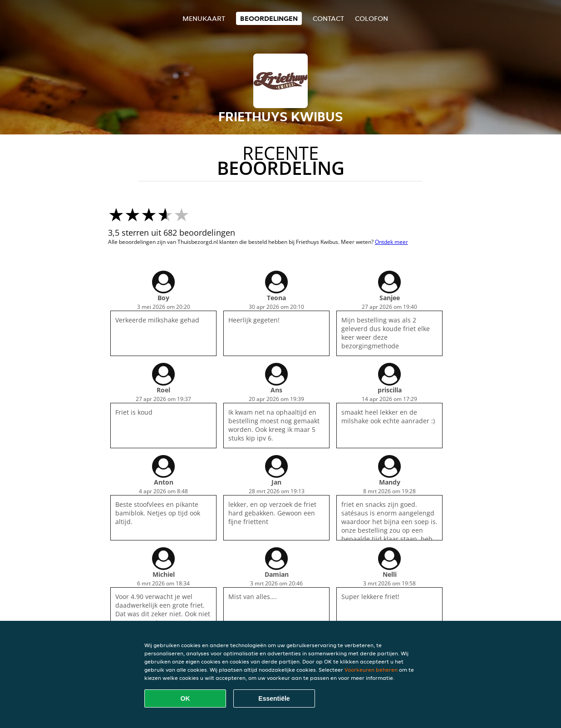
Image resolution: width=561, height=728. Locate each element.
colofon (372, 18)
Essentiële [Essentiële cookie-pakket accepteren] (274, 698)
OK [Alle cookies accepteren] (185, 698)
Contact (328, 18)
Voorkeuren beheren (371, 670)
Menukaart (204, 18)
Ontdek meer (391, 242)
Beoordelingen (269, 18)
